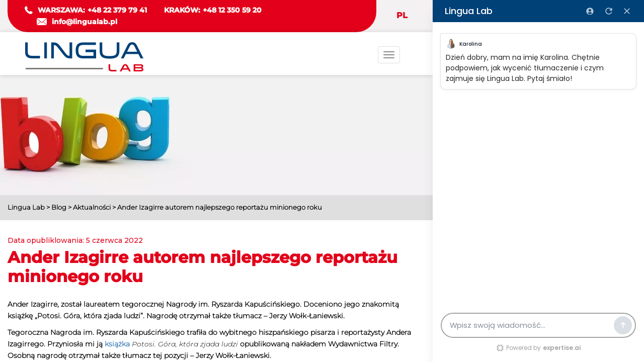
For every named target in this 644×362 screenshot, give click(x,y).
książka (117, 344)
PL (402, 15)
